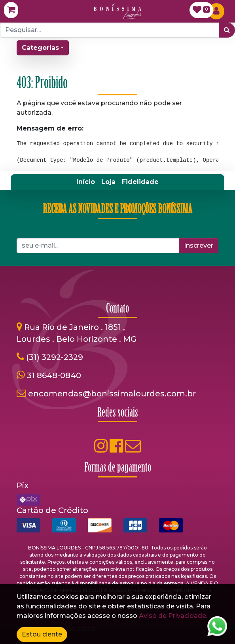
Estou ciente (42, 634)
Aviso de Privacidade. (173, 616)
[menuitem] (86, 182)
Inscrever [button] (199, 245)
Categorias (40, 48)
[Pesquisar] (227, 30)
